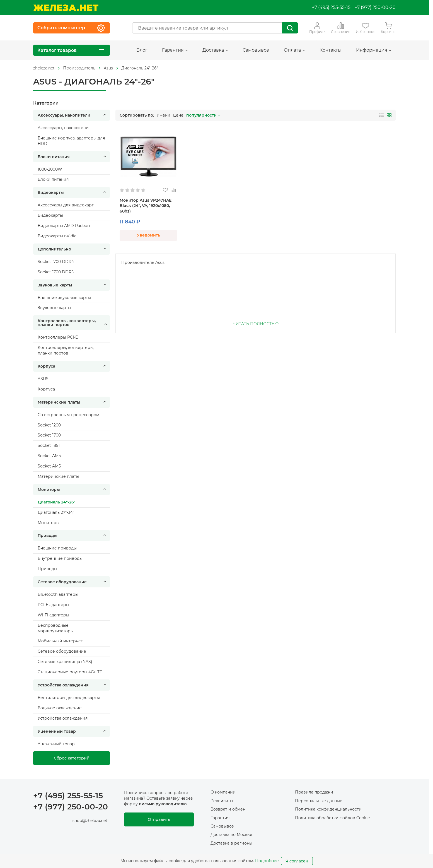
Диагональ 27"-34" (56, 512)
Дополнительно (73, 249)
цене (178, 115)
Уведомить (148, 235)
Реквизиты (222, 801)
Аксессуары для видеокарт (66, 205)
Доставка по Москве (231, 835)
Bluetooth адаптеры (58, 594)
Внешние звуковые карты (64, 298)
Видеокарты (73, 192)
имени (164, 115)
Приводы (73, 536)
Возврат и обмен (228, 809)
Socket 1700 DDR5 (56, 272)
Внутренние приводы (60, 558)
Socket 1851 (49, 445)
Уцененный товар (73, 731)
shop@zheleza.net (90, 821)
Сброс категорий (72, 758)
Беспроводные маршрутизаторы (56, 628)
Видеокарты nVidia (57, 236)
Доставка (215, 50)
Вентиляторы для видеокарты (69, 698)
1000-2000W (50, 169)
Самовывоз (256, 50)
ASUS (43, 379)
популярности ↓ (203, 115)
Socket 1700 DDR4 (56, 262)
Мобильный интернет (60, 641)
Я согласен (297, 861)
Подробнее (267, 861)
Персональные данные (319, 801)
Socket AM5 (49, 466)
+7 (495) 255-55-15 (331, 7)
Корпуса (73, 366)
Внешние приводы (57, 548)
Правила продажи (314, 792)
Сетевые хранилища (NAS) (65, 662)
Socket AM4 (49, 456)
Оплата (294, 50)
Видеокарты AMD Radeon (64, 226)
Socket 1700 (49, 435)
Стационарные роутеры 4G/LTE (70, 672)
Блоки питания (73, 157)
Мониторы (73, 490)
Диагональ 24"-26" (140, 68)
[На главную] (66, 8)
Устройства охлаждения (73, 685)
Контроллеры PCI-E (58, 337)
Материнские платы (73, 402)
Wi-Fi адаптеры (53, 615)
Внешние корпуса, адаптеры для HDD (71, 141)
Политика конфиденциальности (328, 809)
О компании (223, 792)
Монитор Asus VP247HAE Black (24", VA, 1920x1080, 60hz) (146, 206)
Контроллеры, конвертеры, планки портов (73, 323)
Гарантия (175, 50)
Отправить (159, 819)
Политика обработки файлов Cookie (332, 818)
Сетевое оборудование (73, 582)
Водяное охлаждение (60, 708)
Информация (374, 50)
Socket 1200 (49, 425)
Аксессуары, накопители (73, 115)
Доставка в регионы (231, 843)
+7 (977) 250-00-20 (375, 7)
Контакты (331, 50)
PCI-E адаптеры (53, 605)
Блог (142, 50)
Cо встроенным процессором (68, 415)
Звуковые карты (73, 285)
